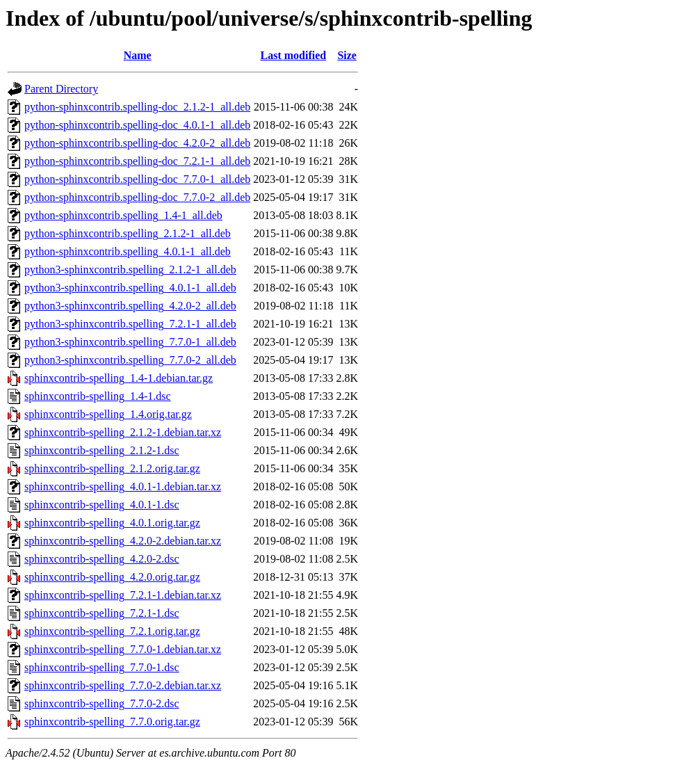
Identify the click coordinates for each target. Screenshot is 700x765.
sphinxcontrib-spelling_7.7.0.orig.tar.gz (112, 722)
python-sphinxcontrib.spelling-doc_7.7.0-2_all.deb (137, 197)
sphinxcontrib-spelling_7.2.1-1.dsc (102, 613)
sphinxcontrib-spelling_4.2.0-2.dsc (102, 559)
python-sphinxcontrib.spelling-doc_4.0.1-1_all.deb (137, 125)
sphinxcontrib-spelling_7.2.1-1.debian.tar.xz (123, 595)
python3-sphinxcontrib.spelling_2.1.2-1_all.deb (130, 269)
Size (347, 55)
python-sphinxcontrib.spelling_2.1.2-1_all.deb (128, 233)
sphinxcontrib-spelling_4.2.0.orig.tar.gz (112, 577)
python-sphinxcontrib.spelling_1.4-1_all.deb (123, 215)
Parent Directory (61, 89)
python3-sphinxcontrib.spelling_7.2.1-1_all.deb (130, 324)
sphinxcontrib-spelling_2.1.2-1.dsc (102, 450)
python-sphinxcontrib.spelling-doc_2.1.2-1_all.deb (137, 107)
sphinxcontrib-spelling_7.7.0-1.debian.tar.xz (123, 649)
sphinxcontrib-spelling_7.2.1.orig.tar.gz (112, 631)
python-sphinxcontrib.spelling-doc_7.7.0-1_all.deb (137, 179)
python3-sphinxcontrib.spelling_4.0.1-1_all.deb (130, 288)
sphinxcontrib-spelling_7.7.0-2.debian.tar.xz (123, 685)
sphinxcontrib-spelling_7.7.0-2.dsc (102, 703)
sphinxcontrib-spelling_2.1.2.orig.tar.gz (112, 468)
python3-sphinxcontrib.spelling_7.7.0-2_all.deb (130, 360)
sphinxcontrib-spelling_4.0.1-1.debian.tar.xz (123, 486)
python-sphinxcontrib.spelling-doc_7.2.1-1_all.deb (137, 161)
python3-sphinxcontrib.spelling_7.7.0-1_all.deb (130, 342)
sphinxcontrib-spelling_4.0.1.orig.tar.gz (112, 523)
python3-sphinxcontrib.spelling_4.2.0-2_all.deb (130, 306)
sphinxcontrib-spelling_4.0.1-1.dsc (102, 505)
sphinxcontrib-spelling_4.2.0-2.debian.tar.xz (123, 541)
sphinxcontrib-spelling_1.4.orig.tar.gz (108, 414)
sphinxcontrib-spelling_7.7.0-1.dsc (102, 667)
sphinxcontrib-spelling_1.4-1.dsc (98, 396)
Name (138, 55)
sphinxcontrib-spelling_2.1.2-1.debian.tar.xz (123, 432)
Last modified (294, 55)
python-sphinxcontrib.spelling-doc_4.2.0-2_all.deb (137, 143)
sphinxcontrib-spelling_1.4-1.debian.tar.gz (119, 378)
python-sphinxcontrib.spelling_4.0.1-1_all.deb (128, 251)
